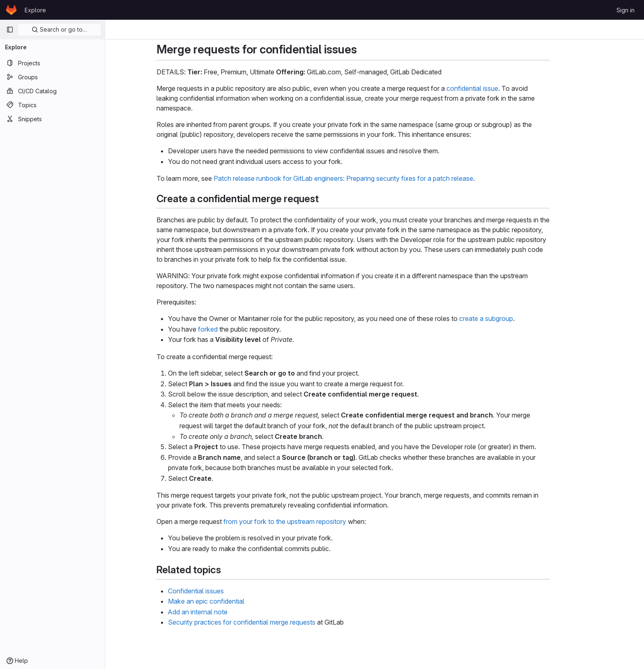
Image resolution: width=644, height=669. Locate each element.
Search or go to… (59, 29)
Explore (35, 10)
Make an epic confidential (228, 601)
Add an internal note (219, 612)
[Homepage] (11, 10)
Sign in (626, 10)
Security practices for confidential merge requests (263, 622)
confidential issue (494, 88)
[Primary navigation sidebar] (10, 30)
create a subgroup (507, 318)
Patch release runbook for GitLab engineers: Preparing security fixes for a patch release (365, 178)
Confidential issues (217, 591)
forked (229, 329)
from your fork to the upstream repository (306, 521)
